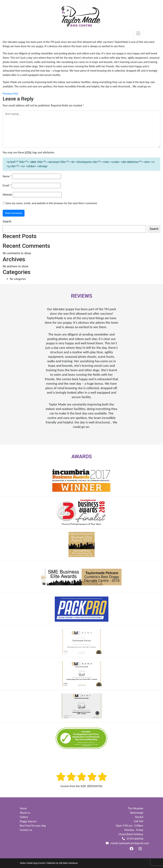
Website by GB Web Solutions (62, 863)
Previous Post (10, 94)
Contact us (26, 830)
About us (25, 813)
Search (7, 221)
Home (23, 808)
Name (7, 176)
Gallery (24, 817)
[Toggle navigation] (138, 33)
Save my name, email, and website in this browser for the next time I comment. (52, 203)
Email (7, 185)
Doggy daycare (28, 821)
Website (7, 195)
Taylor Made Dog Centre (32, 863)
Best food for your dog (33, 826)
